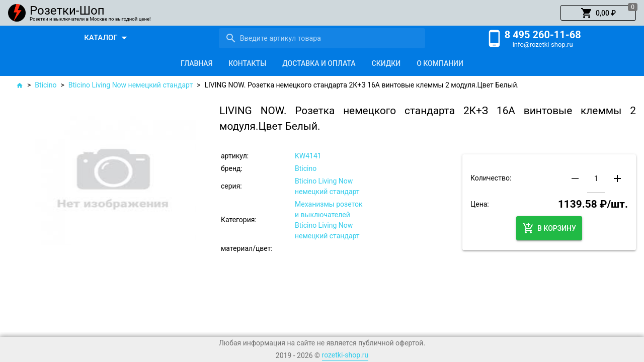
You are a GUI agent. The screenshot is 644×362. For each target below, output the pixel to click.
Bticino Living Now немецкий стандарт (131, 85)
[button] (598, 13)
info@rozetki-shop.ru (543, 44)
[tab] (196, 63)
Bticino (46, 85)
